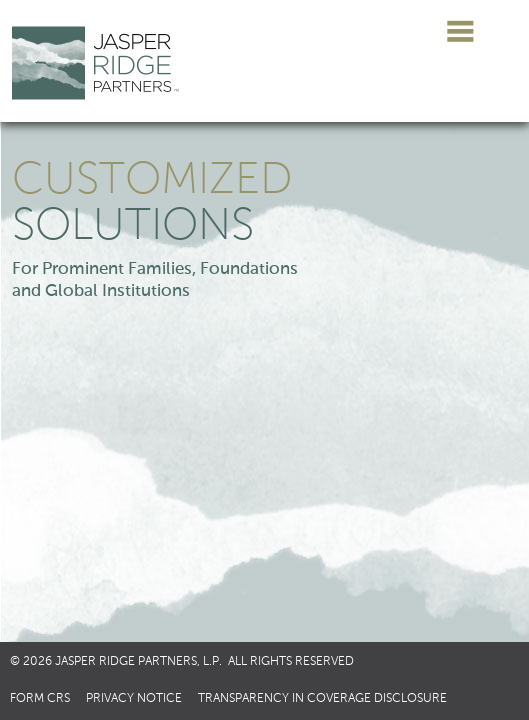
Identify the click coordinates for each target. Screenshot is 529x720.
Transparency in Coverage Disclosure (322, 699)
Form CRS (40, 699)
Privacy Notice (134, 699)
